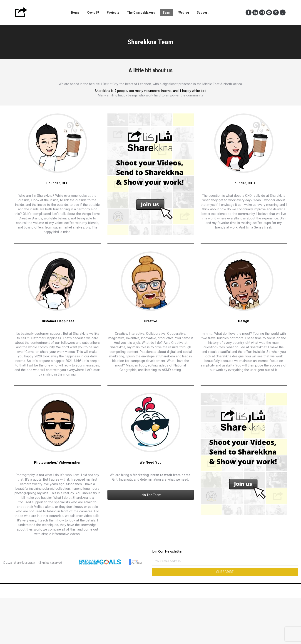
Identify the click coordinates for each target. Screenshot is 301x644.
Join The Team (150, 495)
